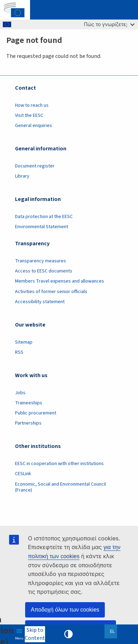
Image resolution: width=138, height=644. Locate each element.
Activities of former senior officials (51, 292)
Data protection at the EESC (44, 217)
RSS (19, 352)
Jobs (20, 393)
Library (22, 176)
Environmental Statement (42, 227)
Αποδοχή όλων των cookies (65, 610)
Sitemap (24, 342)
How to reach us (32, 105)
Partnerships (28, 423)
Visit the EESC (29, 115)
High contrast (68, 634)
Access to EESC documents (44, 271)
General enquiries (34, 126)
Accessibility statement (40, 302)
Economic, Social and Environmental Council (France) (60, 487)
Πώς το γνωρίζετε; (109, 24)
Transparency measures (41, 261)
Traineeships (29, 403)
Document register (35, 166)
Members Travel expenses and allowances (60, 281)
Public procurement (36, 413)
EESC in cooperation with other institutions (59, 464)
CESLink (23, 474)
